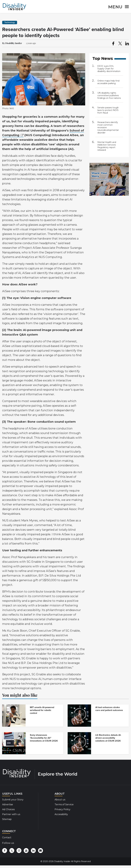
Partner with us (11, 814)
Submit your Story (13, 800)
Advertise (8, 804)
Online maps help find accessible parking (108, 82)
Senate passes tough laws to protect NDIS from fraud (108, 110)
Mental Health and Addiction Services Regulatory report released (107, 146)
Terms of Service (64, 804)
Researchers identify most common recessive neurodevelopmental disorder (108, 127)
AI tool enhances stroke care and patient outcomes (109, 709)
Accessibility (61, 814)
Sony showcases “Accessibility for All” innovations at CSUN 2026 (44, 738)
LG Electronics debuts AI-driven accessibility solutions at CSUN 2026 (108, 738)
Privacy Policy (62, 809)
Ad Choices (8, 809)
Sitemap (7, 819)
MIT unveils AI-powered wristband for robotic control (42, 710)
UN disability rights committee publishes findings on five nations (109, 95)
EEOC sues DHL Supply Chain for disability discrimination (109, 69)
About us (60, 800)
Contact (7, 837)
